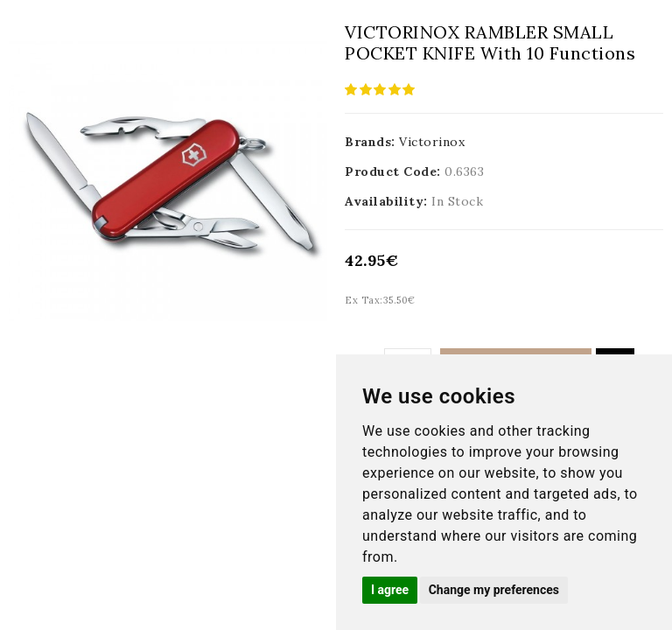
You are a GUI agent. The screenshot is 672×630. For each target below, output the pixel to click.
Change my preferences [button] (494, 590)
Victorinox (432, 142)
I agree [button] (390, 590)
